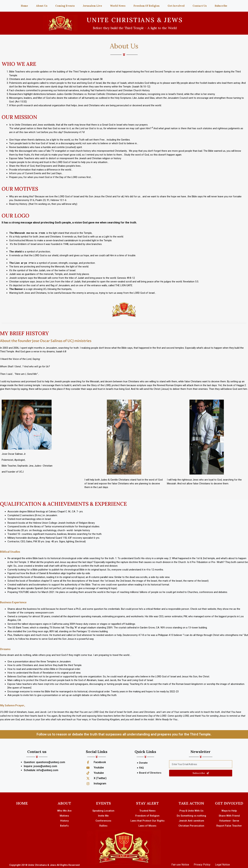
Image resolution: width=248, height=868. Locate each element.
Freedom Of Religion (147, 6)
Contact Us (200, 6)
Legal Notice (222, 865)
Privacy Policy (202, 865)
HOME (22, 803)
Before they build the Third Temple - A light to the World (135, 28)
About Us (42, 6)
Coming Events (65, 6)
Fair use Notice (180, 865)
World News (118, 6)
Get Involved (176, 6)
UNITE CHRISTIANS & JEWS (135, 20)
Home (24, 6)
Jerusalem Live (92, 6)
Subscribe (221, 6)
